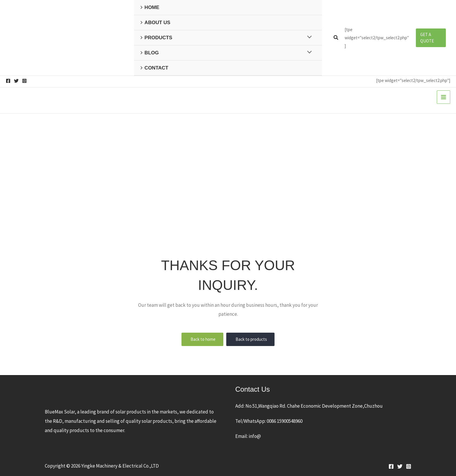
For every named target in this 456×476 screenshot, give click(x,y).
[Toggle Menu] (308, 37)
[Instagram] (24, 81)
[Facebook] (8, 81)
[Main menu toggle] (443, 97)
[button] (336, 38)
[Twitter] (16, 81)
